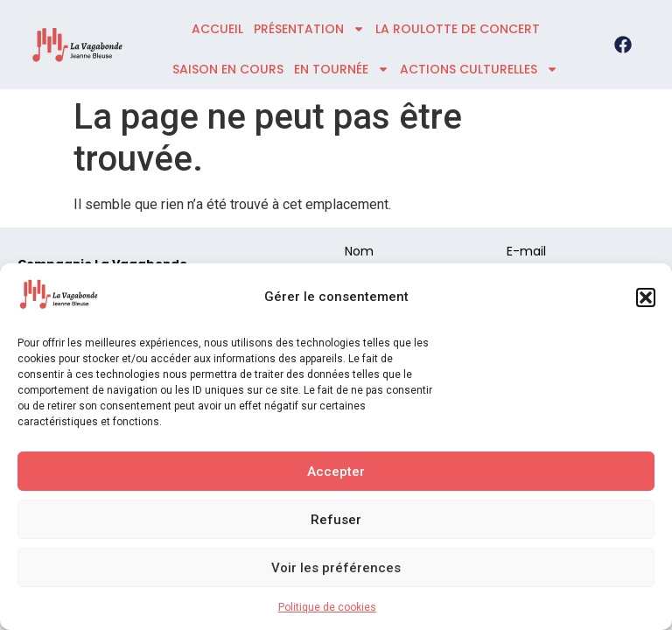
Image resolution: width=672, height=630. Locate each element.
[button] (646, 297)
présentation (309, 29)
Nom (359, 252)
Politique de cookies (327, 607)
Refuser (336, 520)
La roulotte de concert (458, 29)
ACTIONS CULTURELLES (479, 69)
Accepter (336, 472)
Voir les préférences (336, 568)
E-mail (526, 252)
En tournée (342, 69)
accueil (217, 29)
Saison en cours (228, 69)
